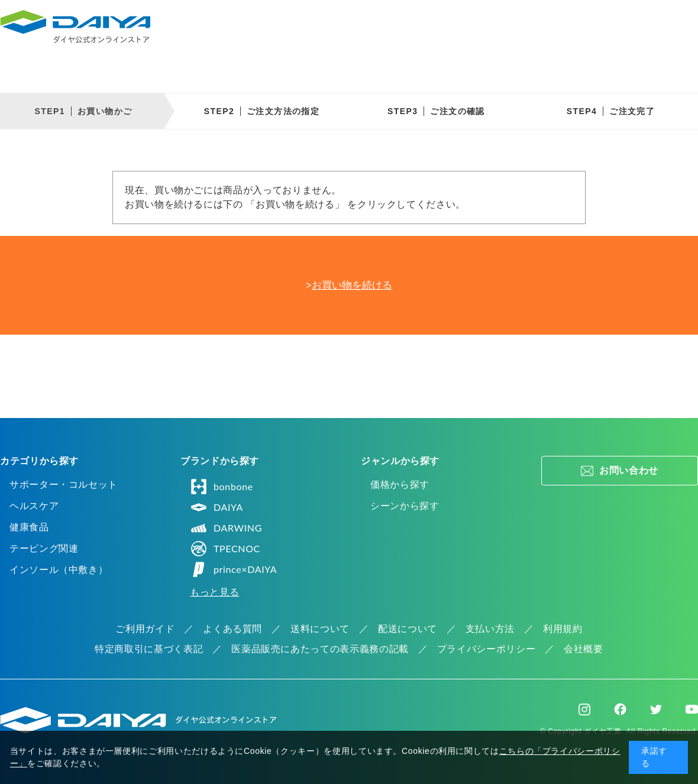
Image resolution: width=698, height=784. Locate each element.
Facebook (620, 709)
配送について (408, 629)
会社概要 (584, 649)
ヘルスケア (34, 506)
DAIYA (216, 507)
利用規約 (563, 629)
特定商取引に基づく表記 (149, 649)
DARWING (226, 528)
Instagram (584, 710)
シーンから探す (405, 506)
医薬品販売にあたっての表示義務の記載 (320, 649)
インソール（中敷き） (59, 570)
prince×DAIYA (233, 569)
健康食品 (29, 527)
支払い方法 (490, 629)
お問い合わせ (629, 470)
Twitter (656, 710)
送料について (320, 629)
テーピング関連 (44, 548)
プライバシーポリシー (486, 649)
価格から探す (400, 485)
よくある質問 (232, 629)
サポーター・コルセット (64, 485)
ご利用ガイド (145, 629)
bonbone (222, 487)
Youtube (692, 710)
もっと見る (214, 592)
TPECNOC (225, 549)
